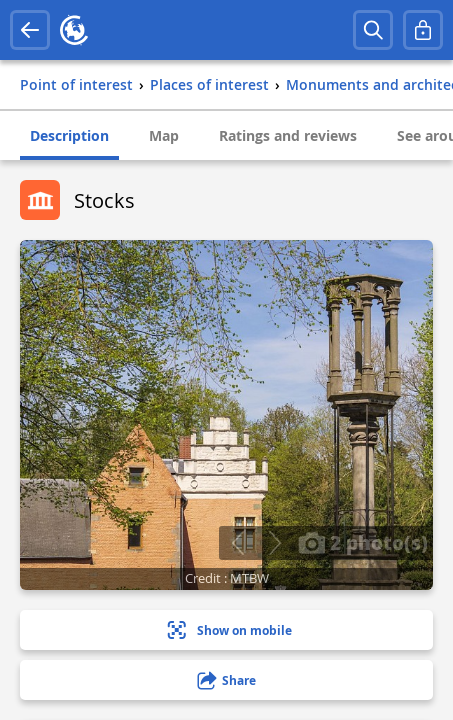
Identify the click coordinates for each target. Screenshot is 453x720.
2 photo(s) (363, 542)
